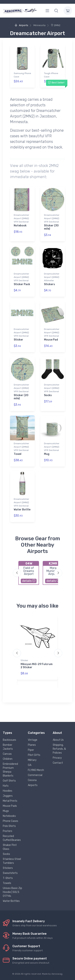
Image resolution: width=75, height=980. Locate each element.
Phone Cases (10, 821)
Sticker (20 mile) (21, 397)
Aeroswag (57, 974)
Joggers (8, 796)
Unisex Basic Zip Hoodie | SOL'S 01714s (12, 892)
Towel (18, 454)
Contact (58, 763)
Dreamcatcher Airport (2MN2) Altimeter (52, 277)
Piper (31, 750)
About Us (58, 740)
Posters (8, 831)
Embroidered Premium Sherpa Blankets (10, 770)
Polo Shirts (9, 826)
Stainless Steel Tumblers (12, 861)
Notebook (20, 226)
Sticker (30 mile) (51, 227)
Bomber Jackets (8, 747)
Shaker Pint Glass (10, 847)
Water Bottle (22, 510)
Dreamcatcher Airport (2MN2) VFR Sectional (21, 218)
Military (32, 760)
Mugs (6, 811)
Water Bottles (11, 901)
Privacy (57, 758)
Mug (47, 454)
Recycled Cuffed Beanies (12, 838)
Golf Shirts (9, 781)
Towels (7, 883)
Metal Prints (10, 801)
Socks (48, 395)
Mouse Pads (10, 806)
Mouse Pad (51, 340)
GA (30, 765)
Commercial (35, 775)
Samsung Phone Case (22, 75)
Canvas (7, 754)
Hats (6, 786)
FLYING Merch (36, 770)
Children (8, 759)
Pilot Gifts (34, 755)
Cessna (32, 780)
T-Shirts (8, 878)
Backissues (9, 740)
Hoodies (8, 791)
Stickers (49, 284)
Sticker (18, 340)
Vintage (33, 740)
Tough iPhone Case (51, 75)
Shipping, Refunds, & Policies (59, 749)
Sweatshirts (10, 873)
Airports (21, 25)
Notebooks (9, 816)
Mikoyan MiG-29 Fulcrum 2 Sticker (37, 666)
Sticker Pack (22, 284)
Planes (32, 745)
